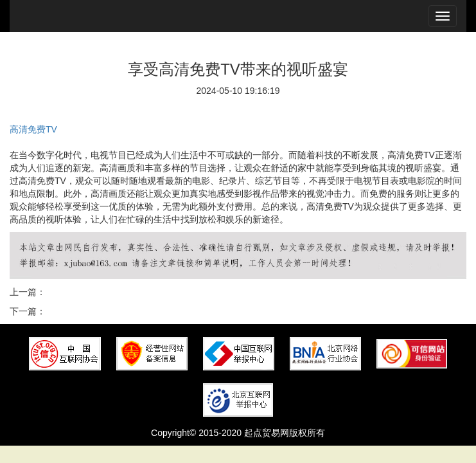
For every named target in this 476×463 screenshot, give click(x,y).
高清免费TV (33, 129)
